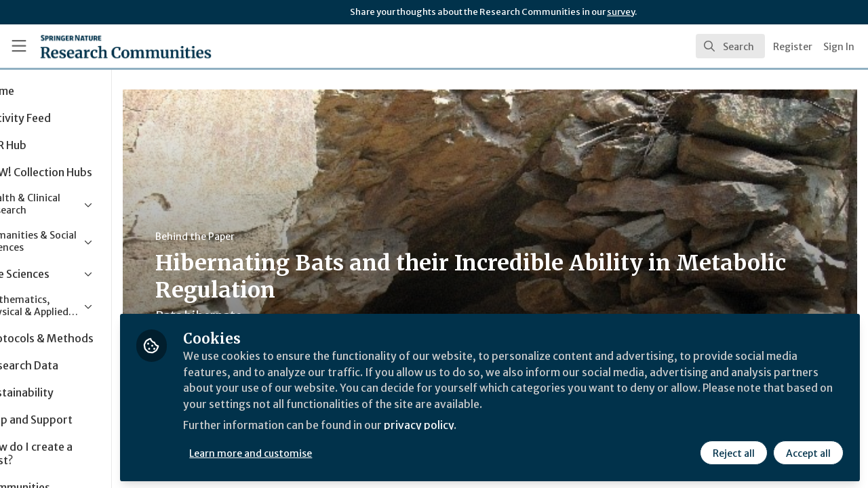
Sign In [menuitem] (839, 47)
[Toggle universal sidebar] (19, 46)
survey (621, 12)
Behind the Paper (257, 237)
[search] (730, 46)
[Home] (106, 46)
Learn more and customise (313, 452)
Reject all (734, 452)
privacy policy (483, 426)
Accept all (808, 452)
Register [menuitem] (793, 47)
